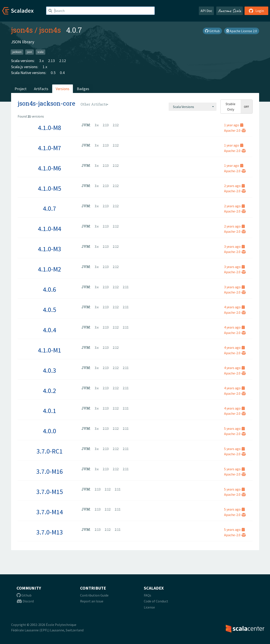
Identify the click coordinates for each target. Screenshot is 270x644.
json (29, 52)
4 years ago (234, 307)
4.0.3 (49, 370)
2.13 (51, 61)
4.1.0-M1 (49, 350)
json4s (22, 30)
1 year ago (234, 125)
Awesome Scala (230, 11)
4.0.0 (49, 431)
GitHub (212, 31)
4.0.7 (49, 208)
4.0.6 (49, 289)
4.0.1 (49, 411)
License (149, 607)
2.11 (126, 287)
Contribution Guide (94, 595)
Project (21, 89)
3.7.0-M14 (50, 512)
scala (40, 52)
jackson (17, 52)
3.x (41, 61)
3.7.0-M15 (50, 492)
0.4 (62, 73)
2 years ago (234, 186)
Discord (25, 601)
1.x (45, 67)
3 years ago (234, 246)
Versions (63, 89)
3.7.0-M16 (50, 471)
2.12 (63, 61)
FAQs (148, 595)
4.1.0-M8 (49, 128)
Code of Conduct (156, 601)
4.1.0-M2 (49, 269)
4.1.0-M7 (49, 148)
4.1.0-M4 (49, 229)
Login (256, 11)
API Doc (206, 11)
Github (24, 595)
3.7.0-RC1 (50, 451)
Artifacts (41, 89)
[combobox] (193, 107)
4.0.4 (49, 330)
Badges (83, 89)
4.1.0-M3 (49, 249)
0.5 (53, 73)
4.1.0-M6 (49, 168)
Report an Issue (92, 601)
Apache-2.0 (235, 130)
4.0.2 (49, 391)
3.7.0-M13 (50, 532)
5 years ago (234, 428)
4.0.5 (49, 310)
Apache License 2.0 (242, 31)
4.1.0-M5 (49, 188)
